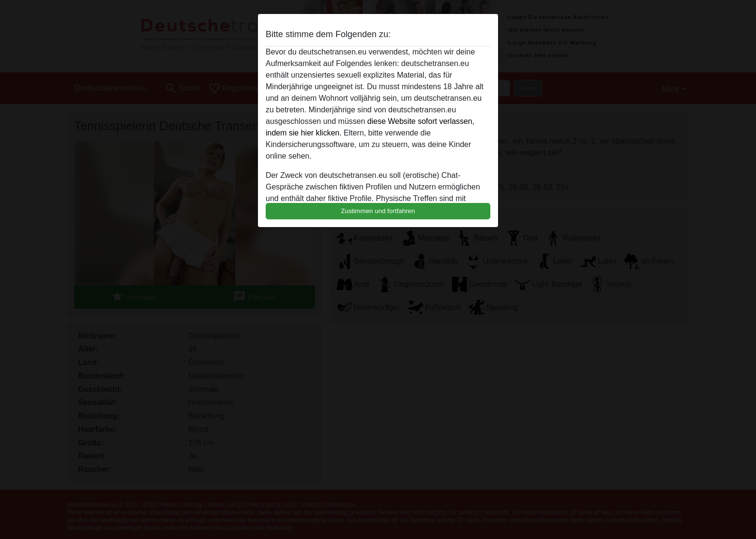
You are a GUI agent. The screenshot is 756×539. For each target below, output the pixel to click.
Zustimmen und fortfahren (378, 211)
